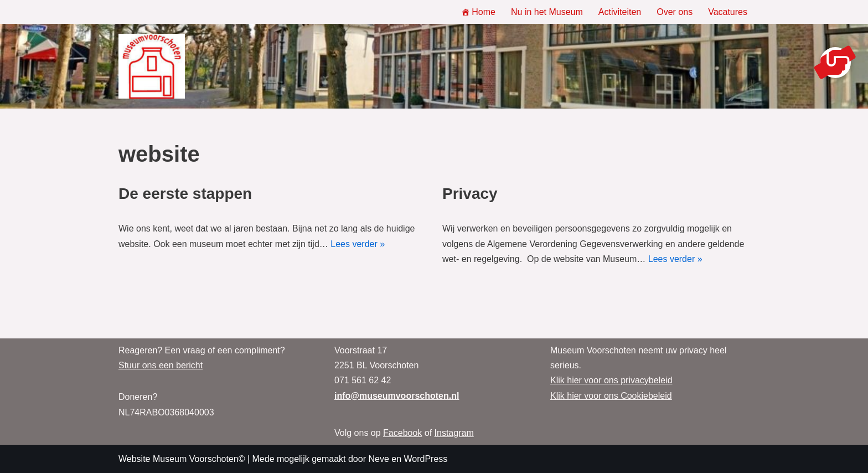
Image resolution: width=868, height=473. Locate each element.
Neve (378, 459)
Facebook (402, 433)
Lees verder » (358, 244)
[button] (835, 63)
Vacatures (728, 12)
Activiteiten (620, 12)
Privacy (470, 194)
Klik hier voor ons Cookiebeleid (611, 396)
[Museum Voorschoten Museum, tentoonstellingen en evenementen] (152, 66)
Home (478, 12)
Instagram (454, 433)
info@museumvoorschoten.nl (397, 396)
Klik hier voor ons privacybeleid (611, 380)
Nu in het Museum (547, 12)
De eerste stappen (185, 194)
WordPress (425, 459)
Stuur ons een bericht (161, 365)
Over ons (675, 12)
